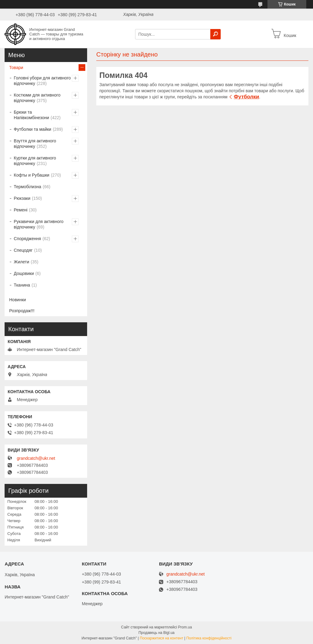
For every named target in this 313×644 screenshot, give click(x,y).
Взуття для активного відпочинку (35, 144)
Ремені (21, 210)
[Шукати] (215, 34)
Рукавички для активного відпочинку (39, 224)
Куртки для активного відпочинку (35, 161)
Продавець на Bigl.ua (156, 633)
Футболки (247, 97)
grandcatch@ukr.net (36, 458)
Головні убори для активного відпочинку (42, 81)
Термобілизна (28, 187)
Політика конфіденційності (209, 638)
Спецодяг (23, 250)
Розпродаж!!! (22, 311)
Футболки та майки (33, 129)
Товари (16, 68)
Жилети (21, 262)
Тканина (22, 285)
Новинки (18, 300)
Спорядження (27, 239)
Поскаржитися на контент (161, 638)
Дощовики (24, 273)
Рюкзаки (22, 198)
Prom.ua (185, 627)
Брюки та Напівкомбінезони (31, 115)
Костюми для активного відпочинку (37, 98)
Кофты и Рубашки (31, 175)
